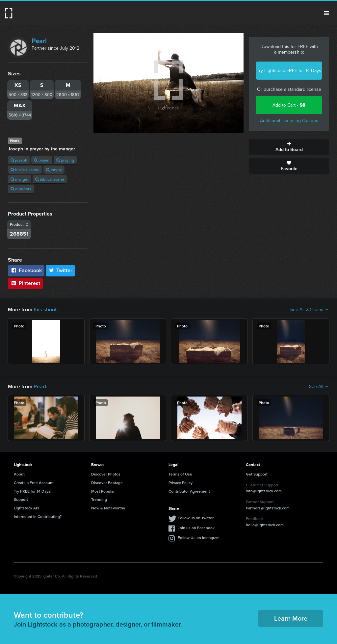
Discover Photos (106, 474)
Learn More (291, 618)
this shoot (45, 309)
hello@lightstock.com (265, 525)
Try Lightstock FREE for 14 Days (289, 71)
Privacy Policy (181, 483)
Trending (99, 499)
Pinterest (25, 283)
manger (20, 179)
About (19, 474)
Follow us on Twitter (196, 518)
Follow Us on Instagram (199, 538)
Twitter (61, 270)
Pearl (39, 41)
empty (54, 170)
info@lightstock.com (264, 491)
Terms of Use (180, 474)
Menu (326, 13)
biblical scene (25, 170)
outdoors (21, 189)
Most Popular (103, 491)
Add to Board (289, 147)
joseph (19, 160)
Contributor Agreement (189, 491)
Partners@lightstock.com (268, 508)
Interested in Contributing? (38, 516)
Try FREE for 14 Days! (33, 491)
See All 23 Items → (310, 310)
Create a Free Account (34, 483)
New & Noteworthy (108, 508)
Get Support (257, 474)
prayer (42, 160)
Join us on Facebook (196, 528)
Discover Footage (107, 483)
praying (65, 160)
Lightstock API (26, 508)
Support (21, 499)
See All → (319, 387)
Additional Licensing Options (289, 121)
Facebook (26, 270)
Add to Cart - (289, 105)
